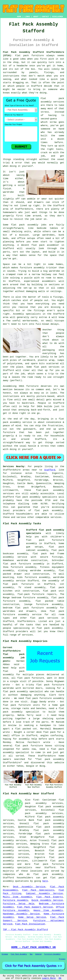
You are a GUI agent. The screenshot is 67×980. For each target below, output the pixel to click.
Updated (38, 954)
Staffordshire (26, 621)
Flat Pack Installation (30, 924)
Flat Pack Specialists (38, 890)
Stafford (50, 470)
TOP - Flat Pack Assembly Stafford (25, 930)
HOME (19, 17)
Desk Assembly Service (29, 887)
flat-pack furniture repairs (37, 594)
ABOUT (36, 17)
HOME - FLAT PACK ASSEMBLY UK (33, 947)
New (31, 954)
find (36, 800)
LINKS (27, 17)
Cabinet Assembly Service (44, 893)
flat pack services (44, 618)
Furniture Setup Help (19, 904)
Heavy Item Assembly (48, 910)
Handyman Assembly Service (21, 914)
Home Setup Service (32, 917)
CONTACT (45, 17)
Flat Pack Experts (50, 897)
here (45, 881)
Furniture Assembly (15, 900)
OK (60, 978)
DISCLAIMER (58, 17)
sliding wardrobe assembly (36, 571)
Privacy (62, 959)
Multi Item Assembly (17, 897)
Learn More (49, 978)
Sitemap (5, 954)
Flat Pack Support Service (35, 907)
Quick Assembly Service (47, 900)
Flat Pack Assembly (19, 954)
